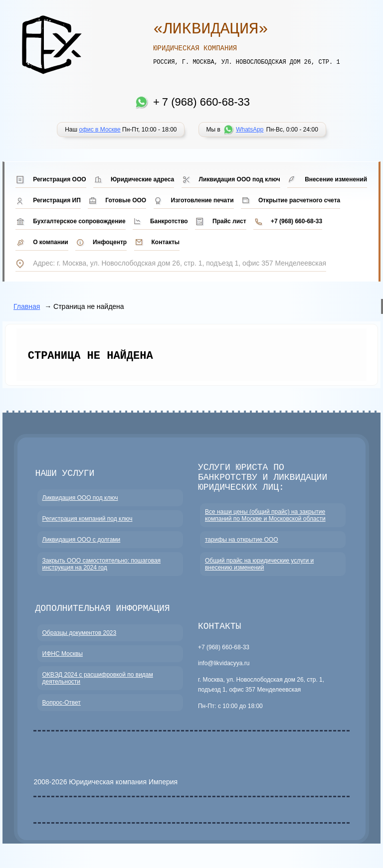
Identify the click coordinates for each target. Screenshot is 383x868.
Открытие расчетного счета (299, 200)
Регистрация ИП (57, 200)
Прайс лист (229, 221)
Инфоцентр (110, 242)
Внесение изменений (336, 179)
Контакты (166, 242)
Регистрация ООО (59, 179)
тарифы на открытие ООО (242, 548)
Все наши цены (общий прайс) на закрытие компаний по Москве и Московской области (265, 524)
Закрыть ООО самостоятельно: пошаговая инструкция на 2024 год (102, 573)
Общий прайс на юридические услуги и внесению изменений (259, 573)
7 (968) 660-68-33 (206, 102)
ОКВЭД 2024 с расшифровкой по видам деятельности (98, 689)
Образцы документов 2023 (80, 643)
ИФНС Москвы (63, 664)
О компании (51, 242)
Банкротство (169, 221)
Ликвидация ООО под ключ (240, 179)
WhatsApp (250, 130)
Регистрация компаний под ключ (88, 527)
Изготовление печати (202, 200)
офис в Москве (99, 130)
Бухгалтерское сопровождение (79, 221)
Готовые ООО (126, 200)
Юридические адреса (142, 179)
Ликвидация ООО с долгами (82, 548)
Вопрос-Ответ (62, 713)
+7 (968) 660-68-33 (296, 221)
